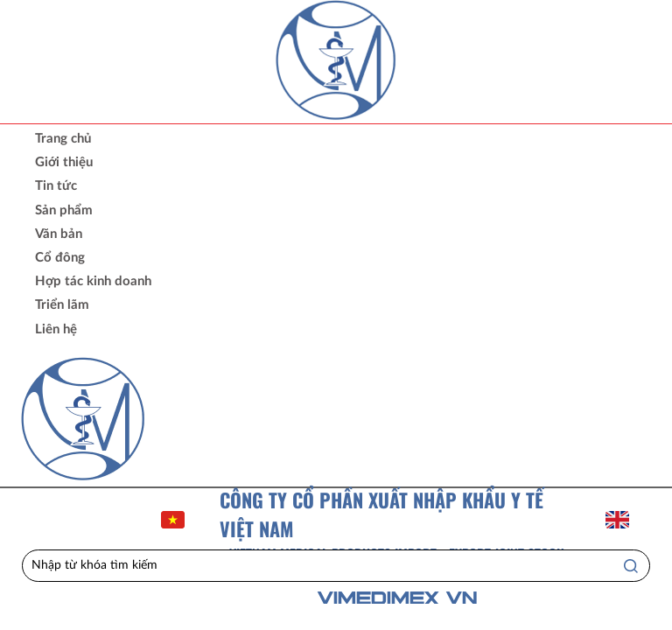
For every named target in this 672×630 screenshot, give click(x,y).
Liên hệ (56, 329)
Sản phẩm (64, 210)
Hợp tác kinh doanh (93, 281)
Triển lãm (62, 305)
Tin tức (56, 186)
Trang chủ (63, 139)
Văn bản (59, 234)
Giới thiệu (64, 162)
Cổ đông (60, 258)
